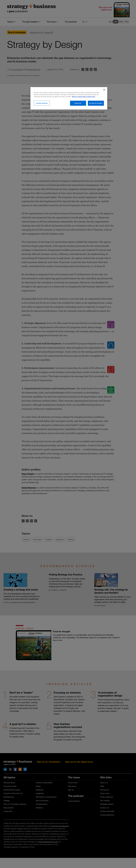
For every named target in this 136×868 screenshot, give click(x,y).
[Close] (104, 90)
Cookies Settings (42, 103)
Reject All (78, 103)
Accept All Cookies (96, 103)
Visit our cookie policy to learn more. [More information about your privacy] (84, 97)
